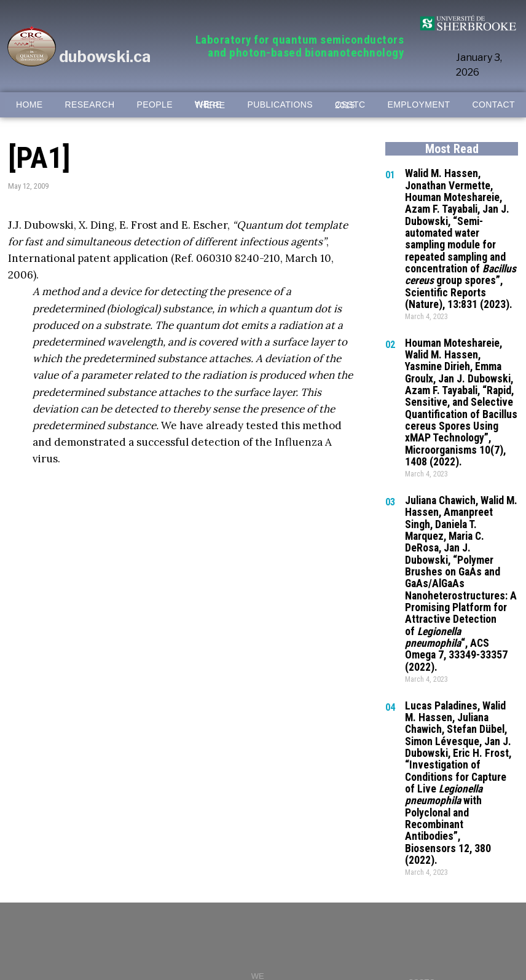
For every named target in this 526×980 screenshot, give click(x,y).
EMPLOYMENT (418, 105)
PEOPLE (155, 105)
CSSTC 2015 (350, 105)
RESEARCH (90, 105)
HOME (29, 105)
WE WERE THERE (210, 105)
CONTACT (493, 105)
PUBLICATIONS (280, 105)
